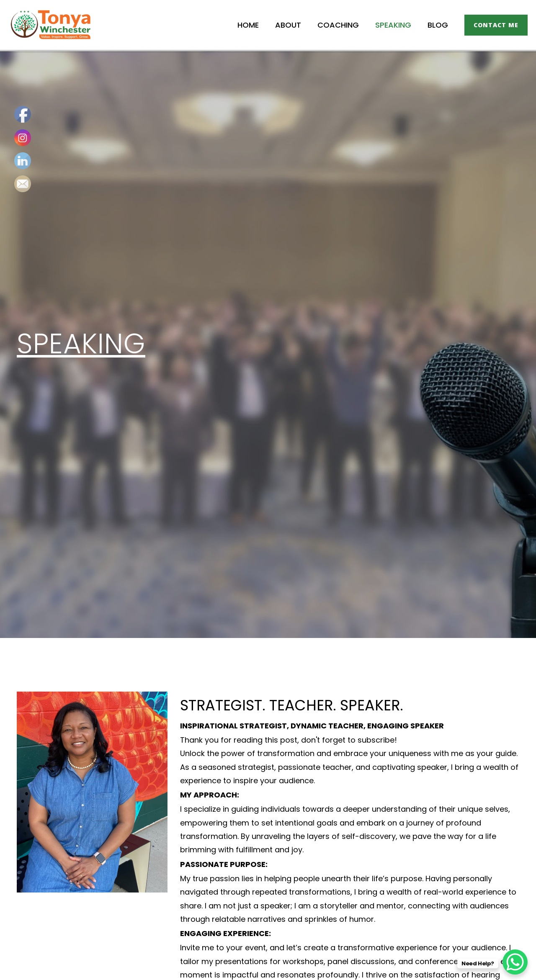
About (292, 25)
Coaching (341, 25)
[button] (496, 25)
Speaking (395, 25)
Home (254, 25)
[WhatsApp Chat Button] (515, 959)
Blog (438, 25)
